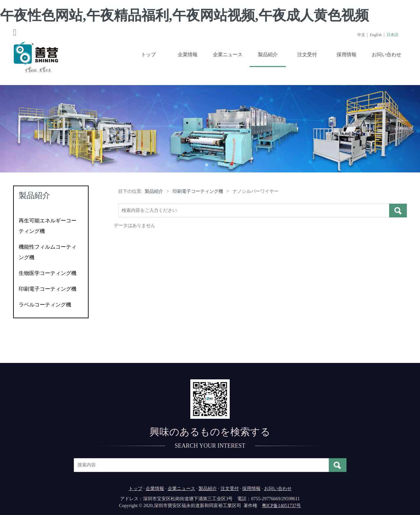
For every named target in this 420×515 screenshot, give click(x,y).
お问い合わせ (387, 55)
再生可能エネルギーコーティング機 (48, 226)
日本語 (392, 35)
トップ (148, 55)
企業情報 (188, 55)
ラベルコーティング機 (45, 305)
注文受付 (307, 55)
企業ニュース (228, 55)
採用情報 (346, 55)
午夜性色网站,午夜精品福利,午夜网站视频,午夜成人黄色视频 (184, 15)
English (376, 35)
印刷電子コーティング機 (48, 289)
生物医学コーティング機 (48, 273)
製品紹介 (268, 55)
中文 (361, 35)
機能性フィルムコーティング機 (48, 252)
